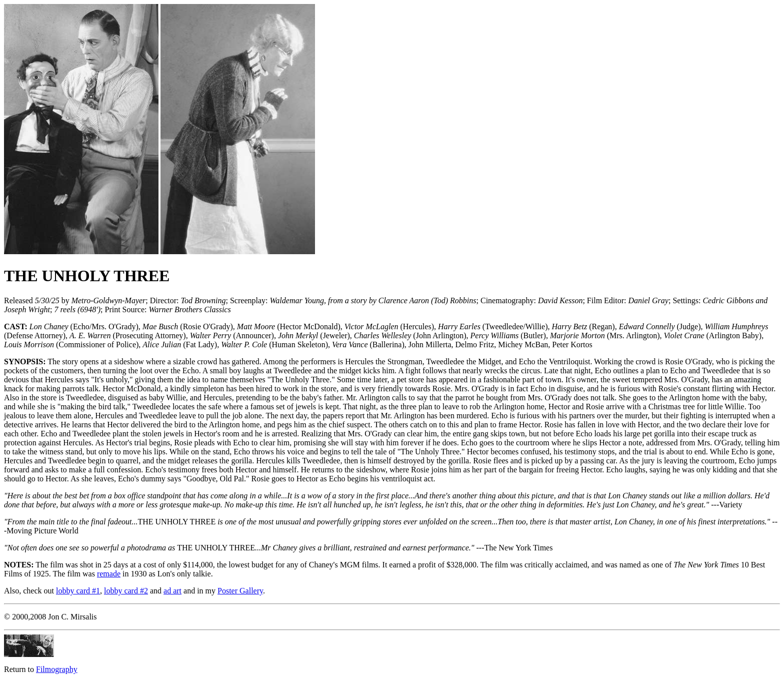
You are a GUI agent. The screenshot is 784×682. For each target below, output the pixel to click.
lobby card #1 (78, 591)
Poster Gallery (240, 591)
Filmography (57, 669)
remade (109, 574)
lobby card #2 (126, 591)
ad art (172, 591)
